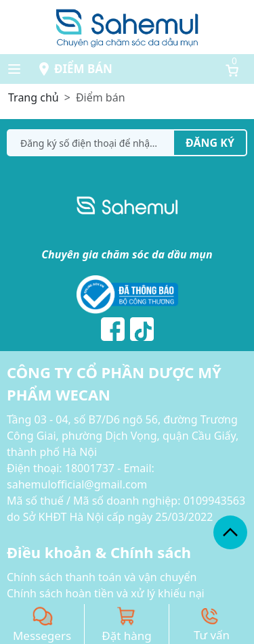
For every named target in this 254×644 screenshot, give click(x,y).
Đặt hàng (127, 636)
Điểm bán (83, 69)
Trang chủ (34, 97)
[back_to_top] (230, 532)
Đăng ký (210, 143)
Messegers (42, 636)
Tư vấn (212, 635)
